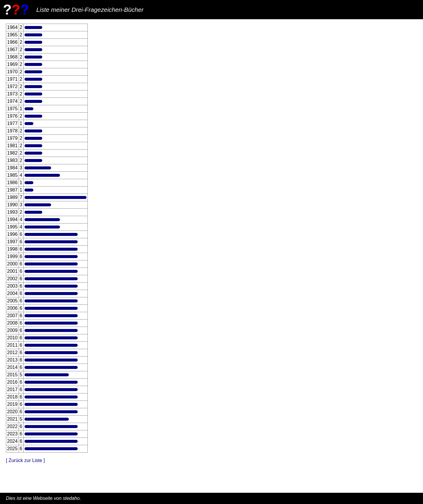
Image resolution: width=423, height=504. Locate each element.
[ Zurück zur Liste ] (25, 460)
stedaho (71, 498)
